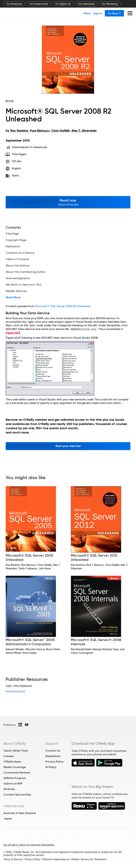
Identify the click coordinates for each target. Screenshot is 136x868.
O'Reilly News (12, 762)
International (14, 806)
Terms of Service (13, 859)
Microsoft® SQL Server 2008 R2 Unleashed (63, 306)
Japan (8, 819)
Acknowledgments (18, 278)
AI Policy (51, 767)
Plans (87, 13)
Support (52, 743)
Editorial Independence (56, 859)
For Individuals (86, 4)
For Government (39, 4)
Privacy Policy (54, 762)
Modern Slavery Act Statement (89, 859)
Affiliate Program (15, 778)
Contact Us (53, 751)
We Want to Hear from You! (24, 285)
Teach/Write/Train (16, 751)
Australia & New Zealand (20, 813)
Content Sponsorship (17, 794)
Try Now (114, 13)
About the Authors (18, 266)
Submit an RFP (13, 784)
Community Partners (17, 773)
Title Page (12, 234)
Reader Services (16, 291)
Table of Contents (17, 259)
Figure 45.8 (13, 333)
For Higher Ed (63, 4)
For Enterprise (14, 4)
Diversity (9, 789)
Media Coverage (15, 767)
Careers (9, 756)
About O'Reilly (15, 743)
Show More (13, 297)
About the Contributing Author (26, 272)
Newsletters (53, 756)
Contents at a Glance (20, 253)
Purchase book (15, 691)
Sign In (98, 13)
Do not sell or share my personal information (29, 845)
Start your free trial (68, 446)
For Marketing (110, 4)
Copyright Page (16, 240)
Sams (15, 175)
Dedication (13, 246)
